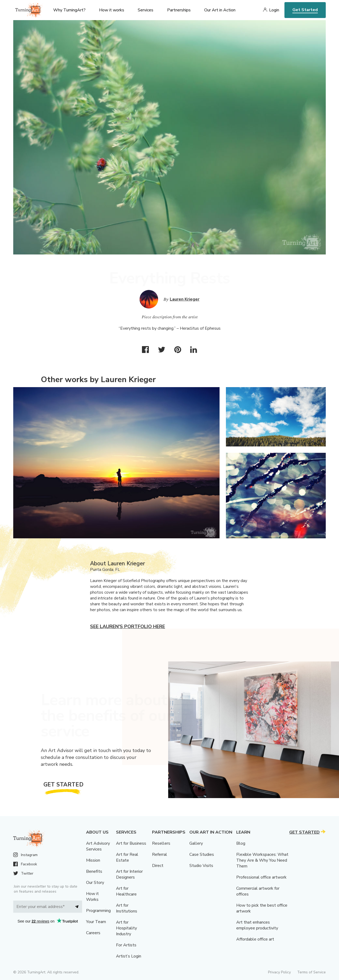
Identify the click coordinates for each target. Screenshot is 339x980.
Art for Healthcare (126, 891)
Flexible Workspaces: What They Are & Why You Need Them (262, 860)
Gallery (196, 843)
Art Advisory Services (98, 846)
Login (274, 10)
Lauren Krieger (185, 299)
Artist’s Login (129, 956)
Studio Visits (201, 866)
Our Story (95, 883)
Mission (93, 860)
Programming (98, 911)
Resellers (161, 843)
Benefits (94, 871)
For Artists (126, 945)
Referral (160, 854)
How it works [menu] (112, 10)
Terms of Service (311, 972)
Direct (158, 866)
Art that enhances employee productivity (257, 925)
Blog (241, 843)
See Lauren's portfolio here (128, 627)
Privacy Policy (279, 972)
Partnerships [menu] (179, 10)
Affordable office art (255, 939)
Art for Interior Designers (129, 874)
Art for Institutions (127, 908)
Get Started (305, 10)
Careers (93, 933)
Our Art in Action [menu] (220, 10)
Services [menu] (146, 10)
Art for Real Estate (127, 857)
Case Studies (202, 854)
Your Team (96, 922)
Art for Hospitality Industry (126, 928)
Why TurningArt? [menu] (69, 10)
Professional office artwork (261, 877)
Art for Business (131, 843)
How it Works (92, 897)
